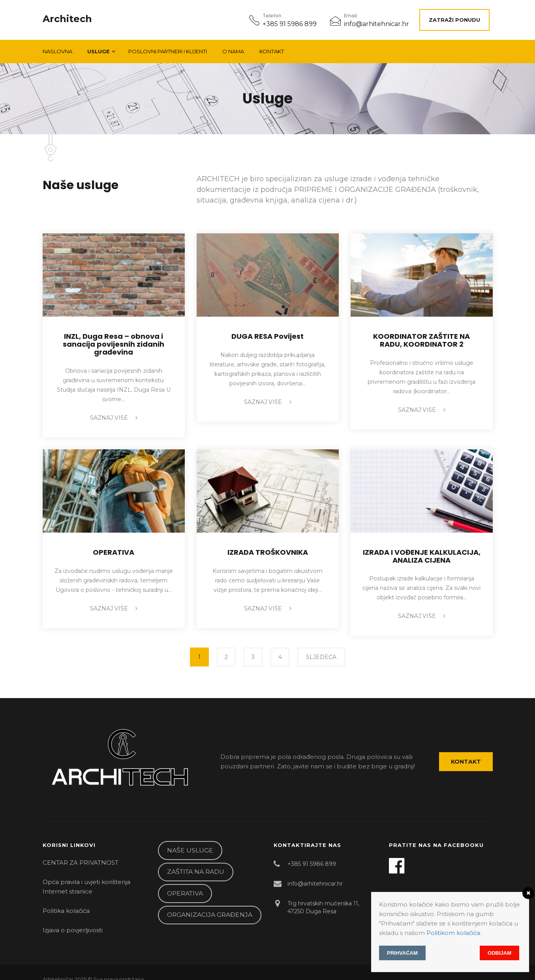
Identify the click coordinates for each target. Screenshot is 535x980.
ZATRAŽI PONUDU (457, 18)
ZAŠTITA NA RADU (196, 862)
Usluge (99, 47)
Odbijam (499, 953)
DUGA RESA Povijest (267, 332)
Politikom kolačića (453, 933)
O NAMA (233, 47)
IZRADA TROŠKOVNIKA (268, 548)
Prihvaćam (402, 953)
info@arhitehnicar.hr (376, 22)
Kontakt (272, 47)
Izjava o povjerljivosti (73, 920)
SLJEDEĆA (321, 653)
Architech (67, 17)
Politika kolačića (66, 901)
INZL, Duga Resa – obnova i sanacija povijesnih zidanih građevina (114, 340)
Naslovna (57, 47)
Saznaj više (114, 414)
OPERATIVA (114, 548)
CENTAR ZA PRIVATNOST (81, 853)
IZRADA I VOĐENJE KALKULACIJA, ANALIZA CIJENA (422, 552)
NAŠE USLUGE (190, 840)
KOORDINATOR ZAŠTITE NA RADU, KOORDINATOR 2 (421, 336)
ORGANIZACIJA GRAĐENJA (210, 905)
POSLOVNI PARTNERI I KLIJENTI (168, 47)
